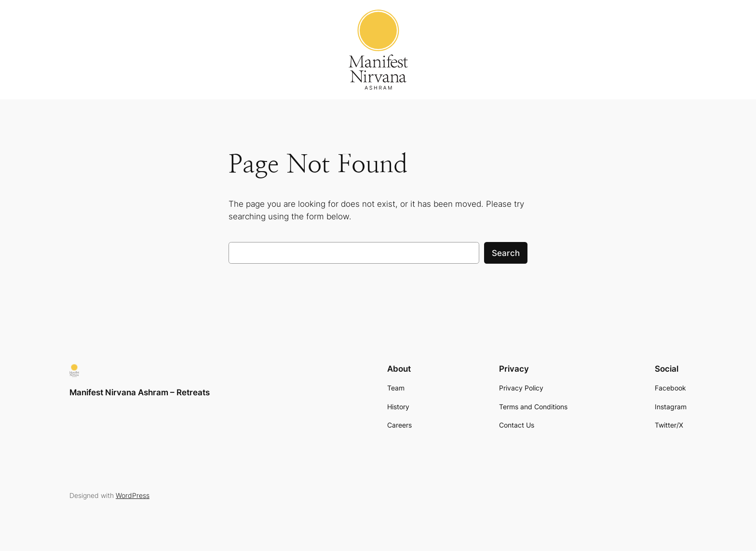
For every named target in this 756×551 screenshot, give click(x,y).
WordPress (133, 495)
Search (506, 253)
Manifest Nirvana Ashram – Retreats (140, 392)
